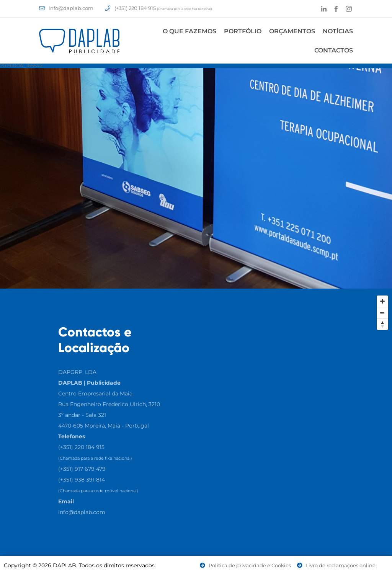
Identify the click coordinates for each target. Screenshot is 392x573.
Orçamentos (292, 31)
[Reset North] (382, 324)
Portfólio (243, 31)
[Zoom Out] (382, 313)
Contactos (334, 50)
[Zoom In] (382, 301)
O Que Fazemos (189, 31)
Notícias (338, 31)
